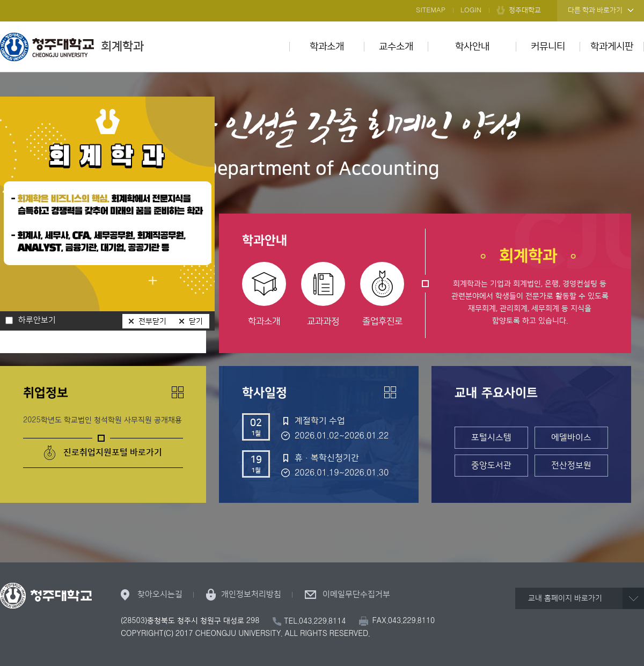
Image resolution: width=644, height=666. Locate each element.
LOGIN (471, 10)
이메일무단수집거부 (356, 594)
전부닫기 (152, 321)
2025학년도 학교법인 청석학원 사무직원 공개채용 (103, 420)
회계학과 (72, 47)
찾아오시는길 (160, 594)
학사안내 (472, 47)
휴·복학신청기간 (327, 458)
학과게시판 (612, 47)
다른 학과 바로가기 (595, 10)
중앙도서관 (491, 465)
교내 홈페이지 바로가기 (565, 598)
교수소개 (396, 47)
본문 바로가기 (322, 1)
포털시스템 (491, 437)
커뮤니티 (548, 47)
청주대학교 (525, 10)
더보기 (178, 392)
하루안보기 (37, 320)
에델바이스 (571, 437)
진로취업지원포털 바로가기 (113, 452)
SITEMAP (431, 10)
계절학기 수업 (320, 421)
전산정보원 (571, 465)
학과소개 (327, 47)
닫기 (196, 321)
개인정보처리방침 (251, 594)
